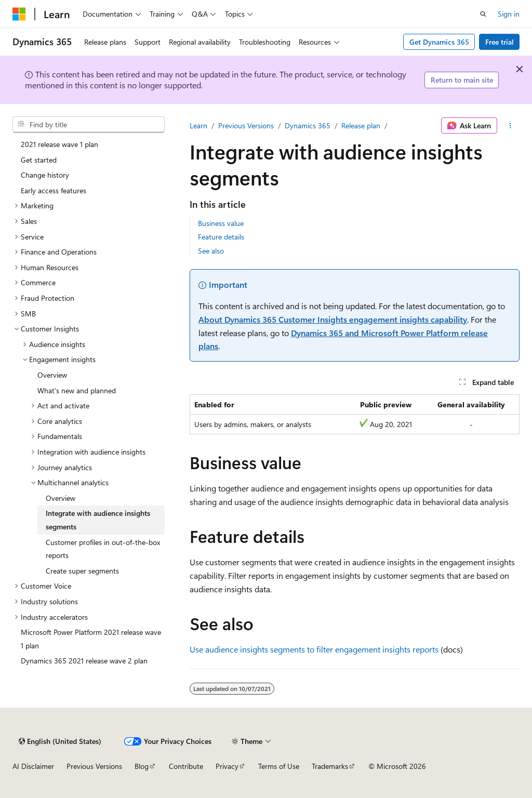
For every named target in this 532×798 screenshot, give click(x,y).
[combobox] (89, 125)
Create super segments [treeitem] (82, 571)
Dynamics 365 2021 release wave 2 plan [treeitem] (84, 661)
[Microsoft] (19, 14)
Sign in (509, 14)
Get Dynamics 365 (439, 42)
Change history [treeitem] (45, 175)
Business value (221, 223)
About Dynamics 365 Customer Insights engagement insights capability (333, 319)
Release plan (361, 125)
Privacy (227, 766)
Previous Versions (246, 125)
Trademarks (330, 766)
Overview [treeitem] (52, 375)
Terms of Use (279, 766)
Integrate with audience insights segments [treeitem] (98, 520)
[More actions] (510, 126)
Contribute (186, 766)
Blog (142, 766)
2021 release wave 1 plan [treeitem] (59, 144)
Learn (198, 125)
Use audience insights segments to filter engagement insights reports (314, 649)
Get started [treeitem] (39, 160)
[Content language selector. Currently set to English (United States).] (60, 741)
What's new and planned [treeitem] (77, 390)
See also (211, 251)
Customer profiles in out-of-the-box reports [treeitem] (103, 549)
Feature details (221, 237)
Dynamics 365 (308, 125)
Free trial (500, 42)
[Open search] (483, 14)
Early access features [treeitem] (54, 190)
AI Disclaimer (33, 766)
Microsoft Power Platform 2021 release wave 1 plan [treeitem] (91, 639)
